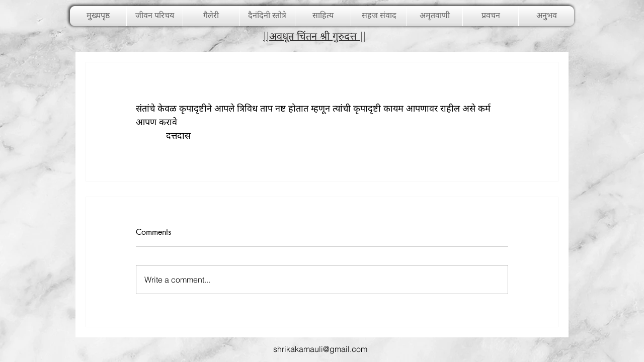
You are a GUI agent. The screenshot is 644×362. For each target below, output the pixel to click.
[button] (211, 16)
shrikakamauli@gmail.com (320, 349)
